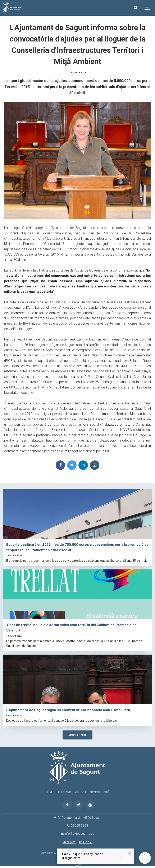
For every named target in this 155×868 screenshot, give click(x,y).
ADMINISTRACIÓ (99, 792)
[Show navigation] (148, 8)
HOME (50, 792)
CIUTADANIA (64, 792)
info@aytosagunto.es (77, 834)
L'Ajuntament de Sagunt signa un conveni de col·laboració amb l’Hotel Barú (68, 710)
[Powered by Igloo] (78, 864)
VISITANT (81, 792)
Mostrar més (77, 735)
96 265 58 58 (77, 826)
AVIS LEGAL (86, 842)
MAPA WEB (69, 842)
